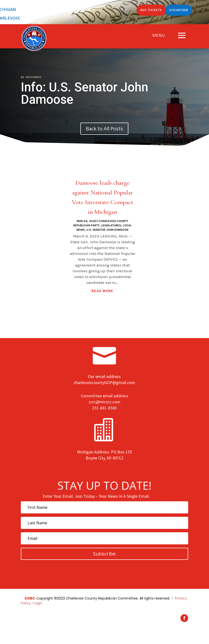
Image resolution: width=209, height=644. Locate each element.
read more (102, 291)
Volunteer (177, 11)
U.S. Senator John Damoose (108, 230)
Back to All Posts (104, 129)
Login (38, 603)
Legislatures (111, 225)
